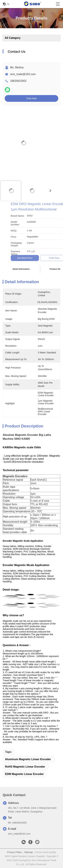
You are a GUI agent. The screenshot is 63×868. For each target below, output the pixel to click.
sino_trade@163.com (23, 74)
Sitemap (28, 852)
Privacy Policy (14, 852)
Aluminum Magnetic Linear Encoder (28, 759)
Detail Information (21, 269)
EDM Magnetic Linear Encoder (24, 774)
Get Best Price (51, 258)
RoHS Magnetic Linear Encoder (25, 767)
